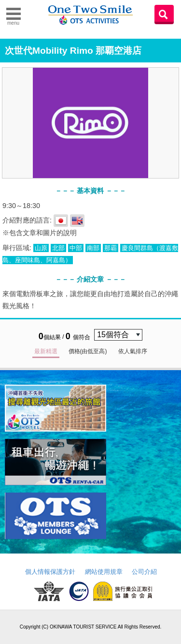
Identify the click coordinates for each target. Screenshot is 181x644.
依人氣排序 (133, 351)
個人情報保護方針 (50, 572)
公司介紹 (144, 572)
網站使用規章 (104, 572)
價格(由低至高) (88, 351)
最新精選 (46, 351)
